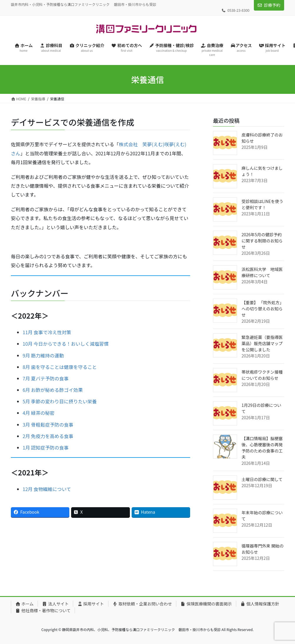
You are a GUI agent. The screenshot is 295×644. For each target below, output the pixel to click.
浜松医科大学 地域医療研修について (262, 272)
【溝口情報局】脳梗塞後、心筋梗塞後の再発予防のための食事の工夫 (262, 448)
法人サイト (55, 604)
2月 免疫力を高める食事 (48, 436)
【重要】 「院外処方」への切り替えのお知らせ (263, 309)
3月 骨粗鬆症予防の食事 (48, 425)
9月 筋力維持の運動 (43, 355)
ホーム (24, 604)
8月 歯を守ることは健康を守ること (60, 367)
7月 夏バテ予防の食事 (46, 378)
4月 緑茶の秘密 (38, 413)
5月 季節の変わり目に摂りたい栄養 (60, 401)
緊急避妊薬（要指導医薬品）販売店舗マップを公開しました (262, 343)
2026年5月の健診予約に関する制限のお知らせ (262, 241)
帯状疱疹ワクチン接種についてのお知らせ (262, 375)
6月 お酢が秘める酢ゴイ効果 (53, 390)
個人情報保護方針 (260, 604)
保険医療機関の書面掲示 (206, 604)
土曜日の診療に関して (262, 479)
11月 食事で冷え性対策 (47, 332)
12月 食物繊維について (47, 489)
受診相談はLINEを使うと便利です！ (262, 204)
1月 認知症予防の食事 (46, 447)
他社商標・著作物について (43, 610)
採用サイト (91, 604)
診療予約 (272, 5)
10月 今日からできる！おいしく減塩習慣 (66, 344)
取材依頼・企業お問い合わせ (142, 604)
